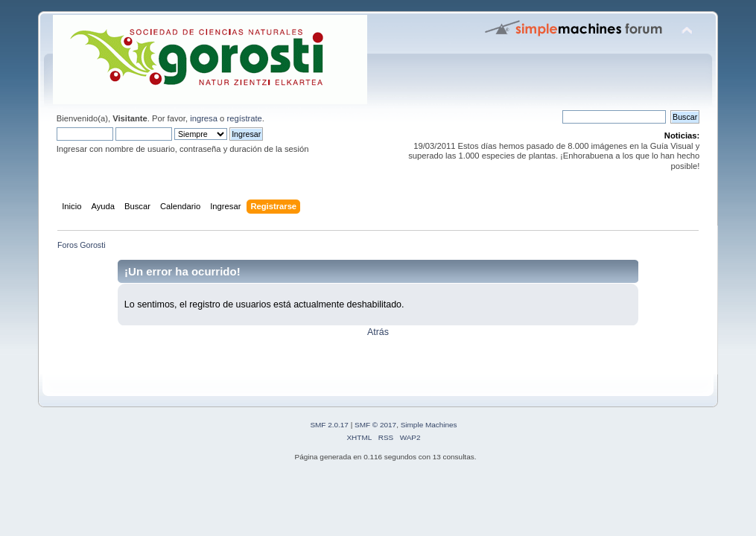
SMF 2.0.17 (329, 425)
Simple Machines (429, 425)
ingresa (204, 118)
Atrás (378, 332)
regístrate (244, 118)
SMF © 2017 (375, 425)
